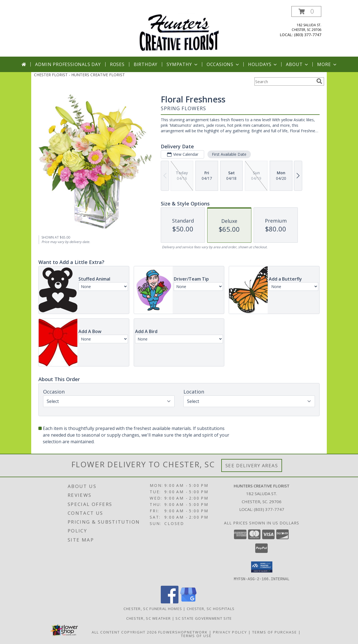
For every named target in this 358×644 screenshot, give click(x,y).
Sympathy (182, 64)
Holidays (263, 64)
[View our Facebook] (170, 602)
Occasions (223, 64)
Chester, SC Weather (149, 618)
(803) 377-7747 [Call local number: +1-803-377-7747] (308, 35)
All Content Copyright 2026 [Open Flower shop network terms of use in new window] (124, 632)
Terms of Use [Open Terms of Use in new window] (196, 635)
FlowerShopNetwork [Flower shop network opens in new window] (183, 632)
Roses (117, 64)
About (298, 64)
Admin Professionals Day (68, 64)
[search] (319, 81)
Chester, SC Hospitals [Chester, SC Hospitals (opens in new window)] (211, 608)
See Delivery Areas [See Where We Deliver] (252, 465)
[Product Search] (284, 81)
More (327, 64)
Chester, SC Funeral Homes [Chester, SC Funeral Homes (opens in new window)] (153, 608)
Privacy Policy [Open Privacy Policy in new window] (230, 632)
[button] (306, 11)
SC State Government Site (204, 618)
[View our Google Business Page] (188, 602)
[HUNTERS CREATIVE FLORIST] (179, 31)
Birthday (146, 64)
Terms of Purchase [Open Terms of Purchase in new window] (275, 632)
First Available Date (229, 154)
